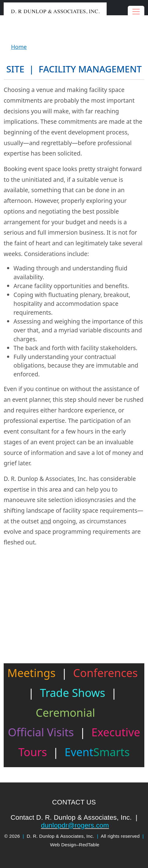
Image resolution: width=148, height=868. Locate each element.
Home (19, 47)
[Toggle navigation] (136, 12)
